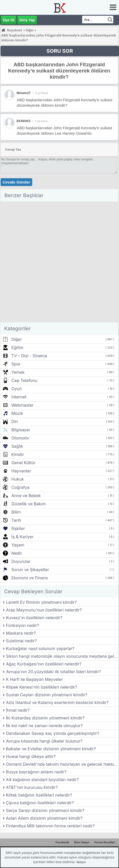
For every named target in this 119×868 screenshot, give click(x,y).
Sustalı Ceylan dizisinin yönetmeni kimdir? (47, 695)
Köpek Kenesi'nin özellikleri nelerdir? (42, 687)
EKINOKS (23, 121)
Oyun (17, 389)
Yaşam (18, 545)
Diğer (17, 339)
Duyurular (21, 561)
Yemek (18, 372)
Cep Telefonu (24, 380)
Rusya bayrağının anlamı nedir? (36, 772)
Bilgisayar (21, 430)
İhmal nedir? (18, 710)
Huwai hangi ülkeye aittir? (31, 756)
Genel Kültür (23, 463)
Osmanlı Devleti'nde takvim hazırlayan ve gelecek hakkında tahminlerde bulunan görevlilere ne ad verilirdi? (62, 764)
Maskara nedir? (21, 633)
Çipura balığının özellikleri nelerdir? (40, 803)
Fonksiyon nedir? (22, 625)
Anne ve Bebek (26, 496)
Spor (16, 364)
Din (15, 422)
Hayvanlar (21, 471)
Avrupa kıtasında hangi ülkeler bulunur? (44, 741)
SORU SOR (60, 51)
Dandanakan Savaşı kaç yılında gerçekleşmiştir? (53, 733)
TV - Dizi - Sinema (29, 356)
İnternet (19, 397)
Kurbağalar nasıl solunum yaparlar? (40, 648)
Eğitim (17, 348)
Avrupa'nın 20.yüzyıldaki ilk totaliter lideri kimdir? (53, 672)
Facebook (62, 842)
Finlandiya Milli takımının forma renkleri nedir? (50, 826)
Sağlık (17, 446)
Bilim (16, 512)
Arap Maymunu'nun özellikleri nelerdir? (44, 610)
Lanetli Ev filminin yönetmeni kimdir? (41, 602)
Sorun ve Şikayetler (30, 570)
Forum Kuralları (105, 842)
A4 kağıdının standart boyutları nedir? (42, 780)
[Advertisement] (60, 263)
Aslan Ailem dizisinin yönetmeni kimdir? (44, 818)
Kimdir (18, 454)
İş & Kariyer (22, 537)
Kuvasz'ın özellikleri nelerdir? (34, 618)
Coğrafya (20, 487)
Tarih (16, 520)
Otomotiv (20, 438)
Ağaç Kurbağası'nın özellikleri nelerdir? (44, 664)
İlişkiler (18, 528)
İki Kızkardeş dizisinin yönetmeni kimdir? (45, 718)
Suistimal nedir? (21, 641)
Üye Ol (9, 20)
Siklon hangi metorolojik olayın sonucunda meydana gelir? (62, 656)
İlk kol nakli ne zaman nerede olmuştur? (44, 726)
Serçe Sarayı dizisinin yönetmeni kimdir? (45, 810)
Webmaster (22, 405)
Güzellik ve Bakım (29, 504)
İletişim (81, 862)
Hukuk (18, 479)
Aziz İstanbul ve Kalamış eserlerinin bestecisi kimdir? (57, 702)
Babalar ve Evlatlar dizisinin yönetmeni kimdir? (51, 749)
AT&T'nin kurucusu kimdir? (32, 787)
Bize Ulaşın (82, 842)
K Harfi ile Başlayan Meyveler (34, 679)
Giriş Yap (27, 20)
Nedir (17, 553)
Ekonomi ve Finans (30, 578)
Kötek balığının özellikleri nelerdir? (39, 795)
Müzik (17, 413)
